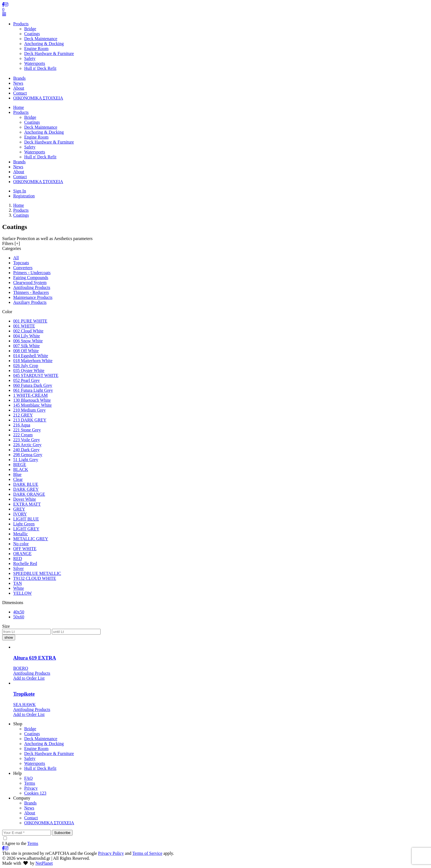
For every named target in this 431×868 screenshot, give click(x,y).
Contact (20, 177)
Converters (23, 268)
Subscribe (62, 833)
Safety (30, 58)
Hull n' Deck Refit (40, 68)
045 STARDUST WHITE (36, 375)
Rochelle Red (25, 563)
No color (21, 544)
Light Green (24, 524)
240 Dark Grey (26, 450)
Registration (24, 196)
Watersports (35, 63)
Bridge (30, 29)
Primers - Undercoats (32, 273)
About (19, 172)
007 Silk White (27, 346)
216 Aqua (22, 425)
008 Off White (26, 351)
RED (18, 559)
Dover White (25, 499)
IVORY (20, 514)
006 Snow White (28, 341)
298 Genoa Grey (28, 455)
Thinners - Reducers (31, 292)
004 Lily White (27, 336)
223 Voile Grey (27, 440)
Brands (19, 162)
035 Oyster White (29, 370)
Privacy (31, 788)
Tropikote (24, 694)
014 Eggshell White (31, 356)
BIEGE (20, 465)
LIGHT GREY (26, 529)
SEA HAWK (24, 705)
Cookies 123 (35, 793)
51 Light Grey (26, 460)
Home (19, 107)
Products (21, 112)
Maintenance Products (33, 297)
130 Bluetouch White (32, 400)
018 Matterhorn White (33, 361)
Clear (18, 479)
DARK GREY (26, 489)
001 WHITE (24, 326)
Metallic (20, 534)
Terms (30, 783)
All (16, 258)
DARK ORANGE (29, 494)
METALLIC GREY (31, 539)
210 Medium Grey (29, 410)
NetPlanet (44, 863)
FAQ (28, 778)
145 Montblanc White (32, 405)
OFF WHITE (25, 549)
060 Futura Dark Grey (33, 385)
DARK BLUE (26, 484)
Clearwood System (30, 283)
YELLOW (23, 593)
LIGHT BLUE (26, 519)
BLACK (21, 469)
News (18, 167)
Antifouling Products (32, 287)
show (9, 637)
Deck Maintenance (41, 39)
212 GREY (23, 415)
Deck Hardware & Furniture (49, 53)
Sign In (20, 191)
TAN (18, 583)
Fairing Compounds (31, 278)
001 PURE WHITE (30, 321)
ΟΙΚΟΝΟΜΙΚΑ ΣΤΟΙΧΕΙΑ (38, 182)
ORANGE (22, 554)
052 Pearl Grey (27, 380)
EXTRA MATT (27, 504)
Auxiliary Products (30, 302)
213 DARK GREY (30, 420)
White (19, 588)
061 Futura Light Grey (33, 390)
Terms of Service (147, 853)
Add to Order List (29, 678)
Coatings (32, 34)
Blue (17, 474)
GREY (19, 509)
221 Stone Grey (27, 430)
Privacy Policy (111, 853)
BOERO (21, 668)
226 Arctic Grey (27, 445)
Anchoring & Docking (44, 44)
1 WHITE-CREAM (30, 395)
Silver (18, 568)
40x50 (19, 612)
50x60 (19, 617)
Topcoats (21, 263)
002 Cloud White (28, 331)
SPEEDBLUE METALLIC (37, 573)
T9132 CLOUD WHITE (35, 578)
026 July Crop (26, 366)
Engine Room (36, 49)
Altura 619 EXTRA (35, 658)
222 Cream (23, 435)
